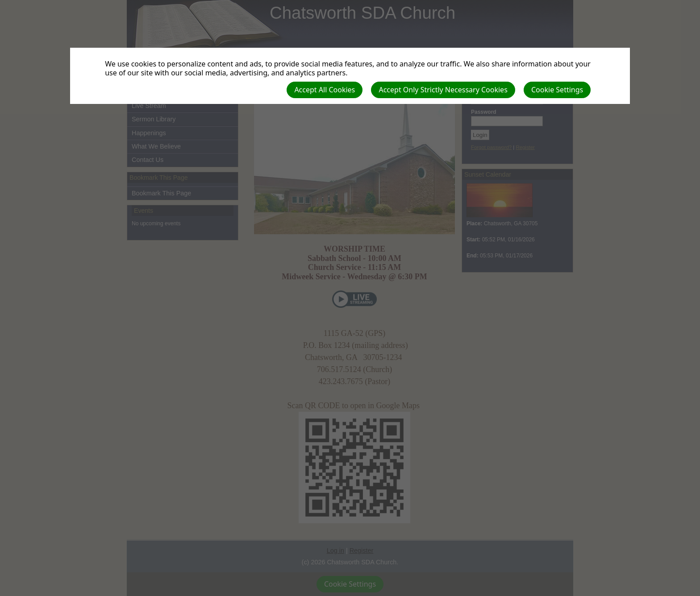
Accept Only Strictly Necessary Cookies (443, 90)
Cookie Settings (557, 90)
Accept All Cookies (325, 90)
